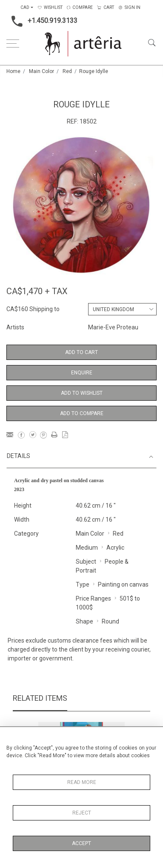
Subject (86, 562)
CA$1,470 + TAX (37, 291)
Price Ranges (93, 598)
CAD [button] (25, 7)
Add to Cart (81, 352)
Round (110, 621)
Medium (87, 548)
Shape (84, 621)
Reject (82, 813)
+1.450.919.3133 (42, 21)
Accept (81, 843)
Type (83, 584)
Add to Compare (82, 413)
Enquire (82, 373)
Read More (82, 782)
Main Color (41, 71)
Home (13, 71)
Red (67, 71)
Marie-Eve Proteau (113, 327)
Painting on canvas (123, 584)
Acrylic (115, 548)
